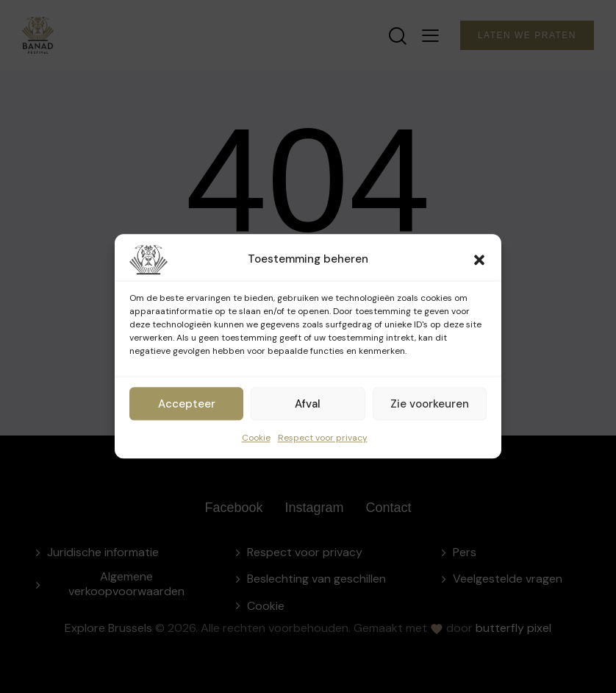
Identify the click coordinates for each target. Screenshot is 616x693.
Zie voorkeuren (430, 404)
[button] (479, 260)
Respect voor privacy (323, 438)
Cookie (256, 438)
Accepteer (187, 404)
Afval (308, 404)
